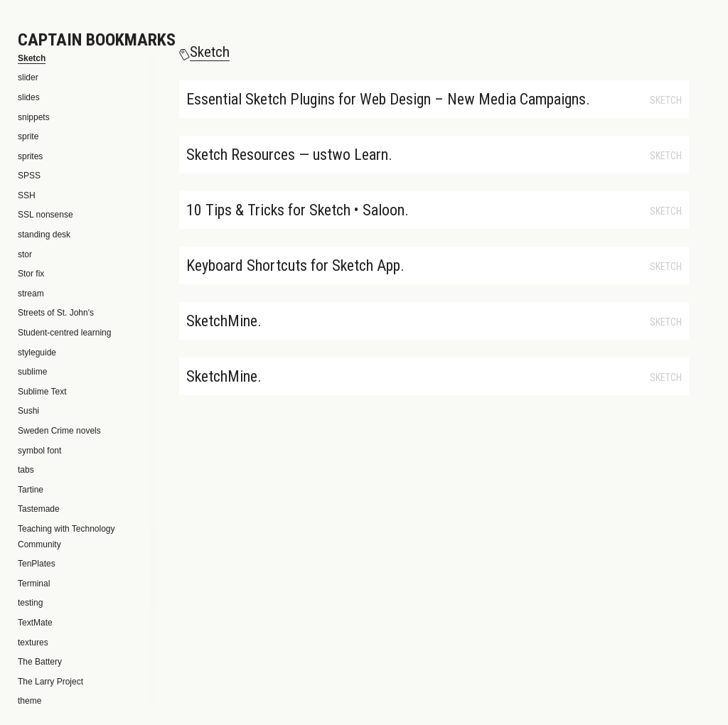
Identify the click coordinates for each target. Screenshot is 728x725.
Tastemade (39, 509)
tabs (26, 470)
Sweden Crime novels (59, 431)
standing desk (44, 235)
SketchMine (222, 321)
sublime (32, 372)
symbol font (39, 451)
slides (29, 97)
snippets (34, 117)
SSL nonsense (45, 215)
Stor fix (31, 274)
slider (28, 77)
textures (33, 643)
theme (30, 701)
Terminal (34, 584)
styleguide (37, 353)
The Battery (40, 662)
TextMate (35, 623)
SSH (27, 195)
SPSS (29, 176)
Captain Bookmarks (97, 40)
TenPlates (37, 564)
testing (30, 603)
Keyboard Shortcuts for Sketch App (293, 265)
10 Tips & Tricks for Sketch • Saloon (295, 210)
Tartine (31, 490)
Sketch (666, 100)
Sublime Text (42, 392)
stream (31, 294)
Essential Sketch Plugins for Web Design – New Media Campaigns (386, 99)
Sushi (28, 411)
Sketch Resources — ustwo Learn (287, 155)
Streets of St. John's (56, 313)
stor (25, 254)
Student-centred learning (64, 333)
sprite (28, 136)
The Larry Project (50, 682)
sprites (30, 156)
